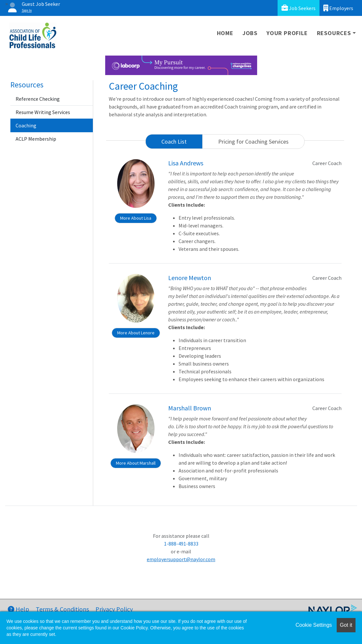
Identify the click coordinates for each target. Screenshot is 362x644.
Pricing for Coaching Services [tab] (253, 142)
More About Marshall (136, 463)
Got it (346, 625)
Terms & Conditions (62, 609)
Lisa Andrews (186, 163)
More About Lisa (136, 218)
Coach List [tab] (174, 142)
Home (225, 33)
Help (19, 609)
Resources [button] (334, 33)
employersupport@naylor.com (181, 559)
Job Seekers (299, 8)
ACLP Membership (36, 139)
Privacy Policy (114, 609)
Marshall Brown (190, 408)
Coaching (26, 125)
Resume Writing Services (43, 112)
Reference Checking (38, 99)
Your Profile (287, 33)
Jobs (250, 33)
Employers (338, 8)
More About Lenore (136, 333)
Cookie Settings (314, 625)
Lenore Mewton (190, 278)
